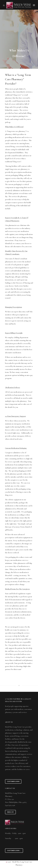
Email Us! (10, 812)
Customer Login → (14, 851)
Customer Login (13, 781)
